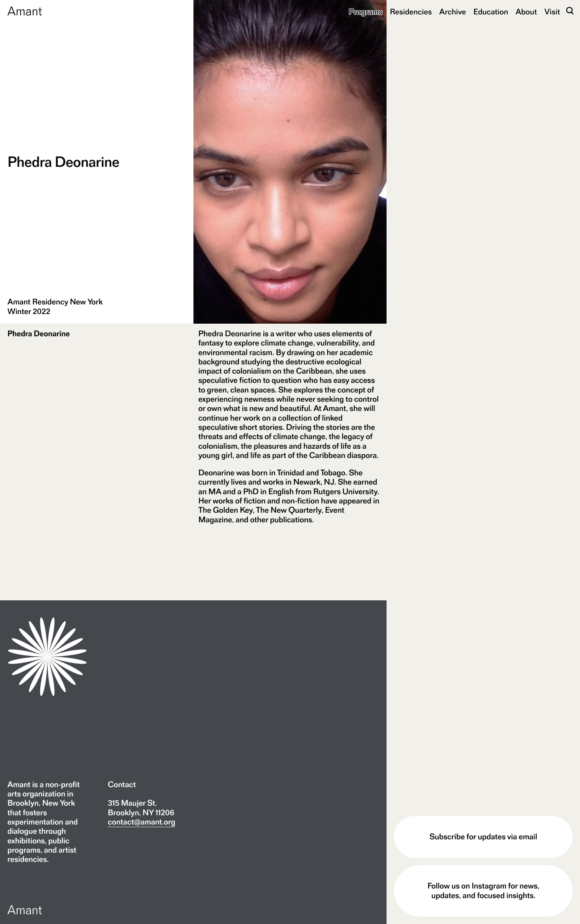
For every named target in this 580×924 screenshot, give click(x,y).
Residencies (411, 12)
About (526, 12)
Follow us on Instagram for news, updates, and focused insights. (483, 891)
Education (491, 12)
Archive (452, 12)
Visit (552, 12)
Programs (366, 12)
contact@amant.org (141, 822)
